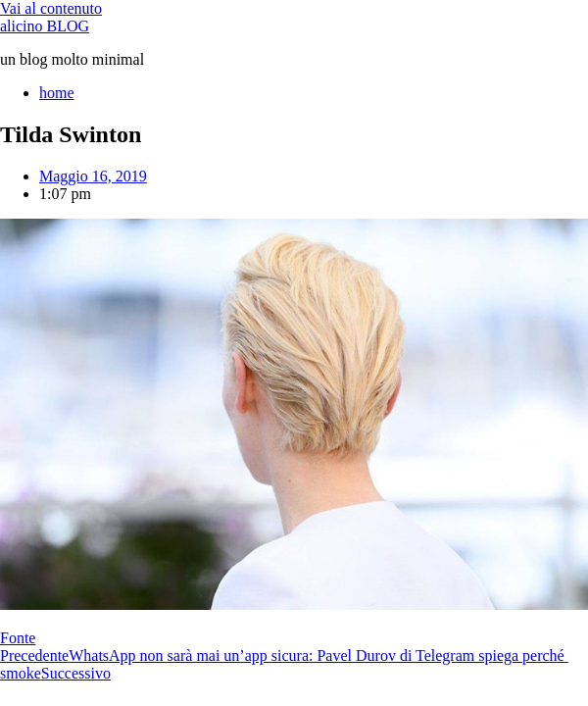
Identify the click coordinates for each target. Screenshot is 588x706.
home (57, 93)
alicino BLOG (45, 26)
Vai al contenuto (51, 8)
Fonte (18, 638)
